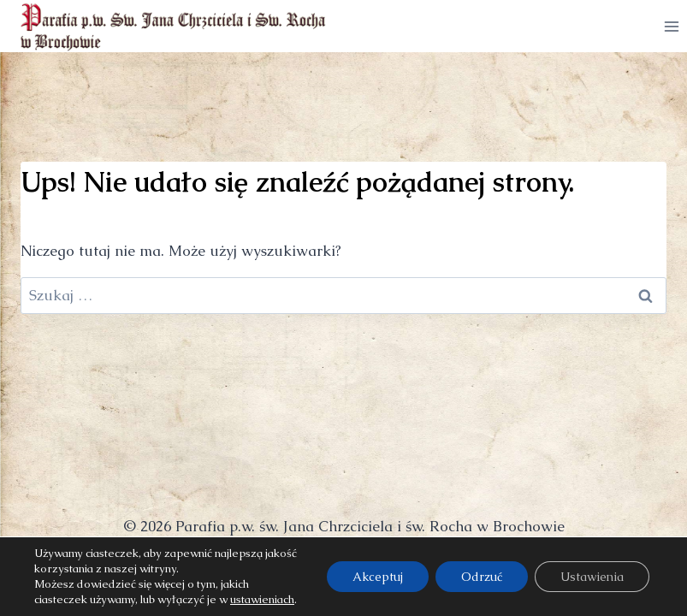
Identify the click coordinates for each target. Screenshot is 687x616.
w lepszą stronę (380, 564)
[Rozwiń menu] (671, 26)
